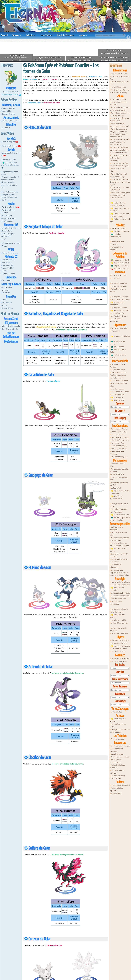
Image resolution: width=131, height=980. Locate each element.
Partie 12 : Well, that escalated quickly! (118, 175)
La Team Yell (116, 488)
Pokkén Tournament (10, 253)
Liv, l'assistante (117, 512)
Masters (5, 213)
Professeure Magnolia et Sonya (119, 470)
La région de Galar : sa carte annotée (120, 731)
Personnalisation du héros (118, 385)
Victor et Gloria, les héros (118, 465)
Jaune (4, 305)
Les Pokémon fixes (118, 313)
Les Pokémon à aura (119, 316)
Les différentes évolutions (116, 320)
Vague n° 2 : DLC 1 (120, 263)
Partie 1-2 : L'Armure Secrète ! (120, 210)
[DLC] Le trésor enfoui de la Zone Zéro (10, 165)
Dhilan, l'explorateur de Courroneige (120, 519)
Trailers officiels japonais (116, 789)
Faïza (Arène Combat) (120, 437)
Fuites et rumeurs (117, 739)
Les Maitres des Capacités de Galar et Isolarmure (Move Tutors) (120, 573)
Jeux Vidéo (46, 35)
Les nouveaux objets (119, 643)
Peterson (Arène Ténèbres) (117, 453)
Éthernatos (115, 331)
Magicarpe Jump (9, 218)
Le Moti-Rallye (116, 712)
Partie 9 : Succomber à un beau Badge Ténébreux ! (120, 158)
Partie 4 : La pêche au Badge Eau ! (119, 120)
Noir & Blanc (7, 263)
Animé (82, 35)
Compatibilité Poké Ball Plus (120, 78)
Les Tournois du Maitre (120, 392)
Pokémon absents (120, 269)
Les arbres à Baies (118, 370)
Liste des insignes (118, 395)
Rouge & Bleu (7, 308)
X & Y (4, 239)
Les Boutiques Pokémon (120, 658)
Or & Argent (7, 302)
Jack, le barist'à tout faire (119, 534)
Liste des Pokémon (10, 95)
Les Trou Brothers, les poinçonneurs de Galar (119, 544)
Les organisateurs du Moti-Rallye (119, 561)
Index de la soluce (118, 99)
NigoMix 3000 (118, 400)
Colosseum (6, 281)
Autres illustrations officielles (117, 766)
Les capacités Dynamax (120, 593)
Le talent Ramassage (119, 623)
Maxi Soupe (117, 397)
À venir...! (6, 128)
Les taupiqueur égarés (118, 720)
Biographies (7, 111)
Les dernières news (118, 87)
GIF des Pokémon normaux (117, 772)
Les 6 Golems (118, 347)
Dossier (16, 35)
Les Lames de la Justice (118, 356)
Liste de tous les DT (118, 652)
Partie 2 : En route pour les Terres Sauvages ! (120, 109)
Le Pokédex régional (119, 228)
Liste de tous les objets (120, 640)
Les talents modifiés (119, 620)
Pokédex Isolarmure (120, 231)
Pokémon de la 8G (118, 275)
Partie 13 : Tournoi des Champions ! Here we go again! (120, 182)
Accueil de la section (119, 74)
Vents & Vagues (8, 142)
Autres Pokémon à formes (118, 290)
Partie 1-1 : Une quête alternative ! (118, 204)
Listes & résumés (8, 108)
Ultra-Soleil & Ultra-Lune (11, 228)
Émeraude (6, 293)
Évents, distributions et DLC (119, 83)
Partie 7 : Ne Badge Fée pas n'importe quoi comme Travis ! (120, 142)
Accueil (4, 35)
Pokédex (30, 35)
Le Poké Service (117, 378)
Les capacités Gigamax (120, 596)
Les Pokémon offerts (119, 308)
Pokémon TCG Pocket (82, 57)
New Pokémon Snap (10, 192)
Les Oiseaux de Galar (118, 351)
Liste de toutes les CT (119, 649)
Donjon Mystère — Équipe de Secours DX (10, 196)
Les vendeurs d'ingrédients (115, 566)
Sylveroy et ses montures (117, 343)
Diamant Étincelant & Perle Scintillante (10, 178)
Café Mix (6, 200)
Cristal (4, 300)
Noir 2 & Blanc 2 (8, 260)
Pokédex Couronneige (115, 235)
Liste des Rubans (117, 389)
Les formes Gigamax (119, 286)
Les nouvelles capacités (120, 585)
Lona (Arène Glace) (119, 446)
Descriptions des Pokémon (117, 243)
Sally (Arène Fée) (118, 443)
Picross (5, 246)
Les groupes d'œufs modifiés (118, 629)
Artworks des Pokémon (120, 757)
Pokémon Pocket (9, 207)
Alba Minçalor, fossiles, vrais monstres (120, 539)
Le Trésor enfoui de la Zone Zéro (114, 57)
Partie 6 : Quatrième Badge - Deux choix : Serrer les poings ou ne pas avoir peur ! (119, 133)
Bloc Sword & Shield (10, 329)
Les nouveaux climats (119, 633)
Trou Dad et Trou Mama (118, 550)
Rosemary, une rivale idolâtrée (119, 484)
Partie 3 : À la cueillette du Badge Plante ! (120, 114)
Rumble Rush (7, 216)
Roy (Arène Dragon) (119, 457)
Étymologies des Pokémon (117, 248)
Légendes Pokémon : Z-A (49, 57)
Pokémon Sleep (16, 55)
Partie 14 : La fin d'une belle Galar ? (119, 189)
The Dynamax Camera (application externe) (120, 91)
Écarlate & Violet (114, 50)
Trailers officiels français (120, 785)
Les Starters (115, 278)
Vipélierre (11, 89)
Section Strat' (11, 319)
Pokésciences (11, 342)
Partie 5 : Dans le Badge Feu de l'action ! (119, 125)
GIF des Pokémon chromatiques (117, 777)
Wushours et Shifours (120, 336)
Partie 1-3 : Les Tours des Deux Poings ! (120, 215)
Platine (5, 271)
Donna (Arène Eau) (119, 432)
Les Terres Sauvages (119, 661)
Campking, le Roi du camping (119, 555)
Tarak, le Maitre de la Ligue (119, 505)
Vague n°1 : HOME (120, 260)
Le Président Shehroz (119, 509)
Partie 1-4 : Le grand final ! (120, 220)
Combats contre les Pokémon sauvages (118, 374)
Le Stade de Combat (119, 381)
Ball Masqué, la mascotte (117, 528)
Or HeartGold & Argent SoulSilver (8, 267)
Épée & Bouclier (8, 182)
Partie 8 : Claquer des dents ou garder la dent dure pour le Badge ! (119, 150)
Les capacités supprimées (116, 603)
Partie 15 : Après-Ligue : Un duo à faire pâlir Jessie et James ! (120, 195)
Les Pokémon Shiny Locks (118, 725)
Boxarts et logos (117, 754)
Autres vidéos (116, 793)
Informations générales (11, 326)
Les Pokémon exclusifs (120, 297)
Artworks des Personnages (115, 761)
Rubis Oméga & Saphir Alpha (8, 235)
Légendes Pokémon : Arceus (10, 173)
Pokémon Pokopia (10, 146)
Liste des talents (117, 612)
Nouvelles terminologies (120, 582)
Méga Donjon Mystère (11, 243)
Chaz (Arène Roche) (119, 449)
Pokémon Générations (11, 121)
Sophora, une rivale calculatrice (120, 492)
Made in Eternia (65, 35)
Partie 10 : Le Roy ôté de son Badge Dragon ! (119, 165)
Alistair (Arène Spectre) (120, 440)
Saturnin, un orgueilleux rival (116, 497)
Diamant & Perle (9, 274)
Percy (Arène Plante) (119, 429)
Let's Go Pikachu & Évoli (9, 187)
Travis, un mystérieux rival (118, 478)
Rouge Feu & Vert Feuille (7, 289)
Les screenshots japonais (116, 750)
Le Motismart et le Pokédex (117, 366)
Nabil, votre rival (117, 474)
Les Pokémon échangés (120, 299)
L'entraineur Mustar (120, 515)
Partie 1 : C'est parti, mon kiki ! (118, 103)
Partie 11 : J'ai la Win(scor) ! (117, 170)
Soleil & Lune (7, 231)
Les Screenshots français (120, 746)
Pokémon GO (7, 221)
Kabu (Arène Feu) (118, 435)
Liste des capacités (118, 599)
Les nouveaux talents (119, 609)
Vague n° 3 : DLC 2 (120, 266)
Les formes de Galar (119, 283)
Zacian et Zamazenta (119, 328)
